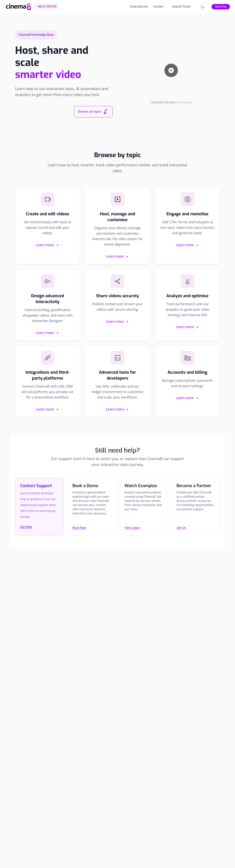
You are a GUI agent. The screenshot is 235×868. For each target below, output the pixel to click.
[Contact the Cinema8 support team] (39, 522)
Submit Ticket (181, 7)
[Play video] (171, 70)
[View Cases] (144, 522)
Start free (221, 7)
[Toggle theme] (203, 7)
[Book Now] (92, 522)
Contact (158, 7)
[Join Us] (196, 522)
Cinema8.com (139, 7)
